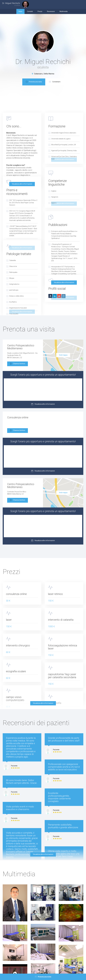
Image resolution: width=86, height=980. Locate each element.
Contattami (55, 82)
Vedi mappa (63, 355)
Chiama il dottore (18, 364)
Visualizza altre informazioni (22, 184)
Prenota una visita (34, 82)
